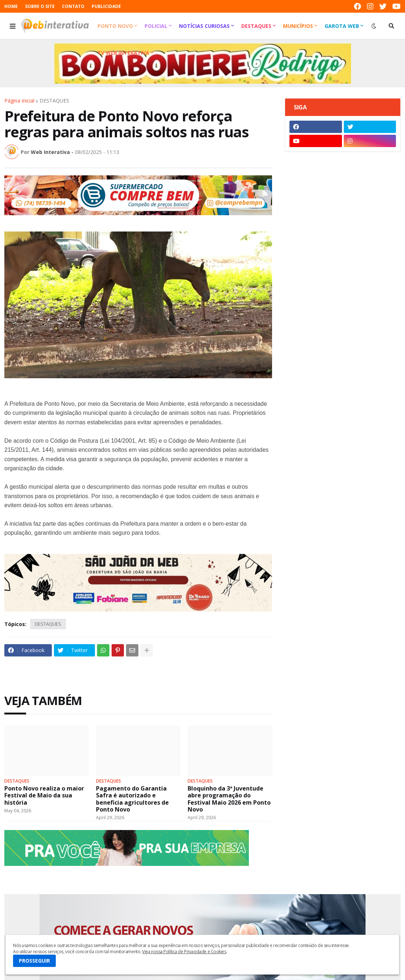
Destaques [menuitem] (256, 26)
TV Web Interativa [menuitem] (123, 53)
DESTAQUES (54, 101)
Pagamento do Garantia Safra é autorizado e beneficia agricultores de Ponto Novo (132, 799)
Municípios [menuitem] (298, 26)
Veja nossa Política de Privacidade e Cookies (184, 952)
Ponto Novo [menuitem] (115, 26)
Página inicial (19, 101)
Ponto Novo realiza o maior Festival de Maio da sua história (44, 796)
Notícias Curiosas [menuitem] (204, 26)
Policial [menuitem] (156, 26)
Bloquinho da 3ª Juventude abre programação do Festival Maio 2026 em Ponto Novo (229, 799)
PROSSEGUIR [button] (34, 961)
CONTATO (73, 6)
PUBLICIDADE (106, 6)
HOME (11, 6)
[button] (13, 26)
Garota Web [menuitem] (342, 26)
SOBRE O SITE (40, 6)
